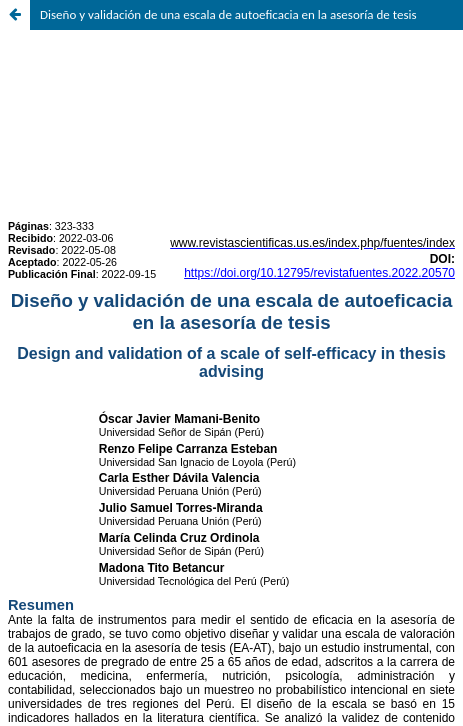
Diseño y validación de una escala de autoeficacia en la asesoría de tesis (228, 14)
